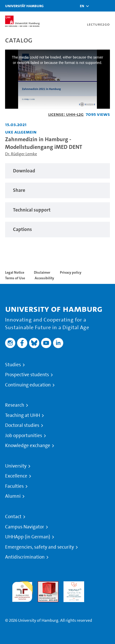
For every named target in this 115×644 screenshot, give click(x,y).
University (16, 466)
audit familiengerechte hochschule (22, 590)
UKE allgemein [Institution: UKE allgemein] (21, 132)
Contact (13, 517)
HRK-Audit (73, 584)
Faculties (14, 486)
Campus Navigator (25, 527)
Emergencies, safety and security (40, 547)
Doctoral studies (22, 425)
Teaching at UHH (23, 415)
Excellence (16, 476)
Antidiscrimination (25, 557)
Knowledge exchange (28, 446)
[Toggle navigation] (109, 6)
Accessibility (44, 278)
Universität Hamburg (24, 6)
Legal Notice (15, 272)
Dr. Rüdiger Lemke (21, 154)
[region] (57, 171)
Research (15, 405)
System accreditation (100, 587)
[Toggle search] (96, 6)
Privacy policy (71, 272)
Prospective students (27, 375)
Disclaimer (42, 272)
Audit (43, 584)
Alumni (13, 496)
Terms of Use (15, 278)
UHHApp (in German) (28, 537)
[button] (82, 6)
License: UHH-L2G (66, 114)
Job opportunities (24, 436)
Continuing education (28, 385)
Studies (13, 365)
